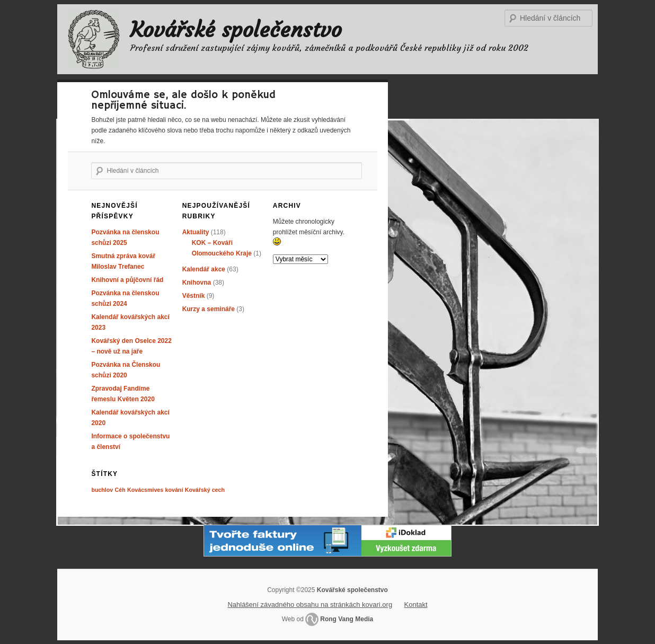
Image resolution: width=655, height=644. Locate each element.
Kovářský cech (205, 490)
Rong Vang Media (347, 619)
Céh (120, 490)
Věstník (194, 296)
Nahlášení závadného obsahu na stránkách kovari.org (310, 605)
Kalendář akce (204, 269)
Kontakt (416, 605)
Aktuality (196, 232)
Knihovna (197, 283)
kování (174, 490)
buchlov (102, 490)
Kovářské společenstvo (236, 30)
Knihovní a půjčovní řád (127, 280)
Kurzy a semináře (209, 309)
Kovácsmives (145, 490)
